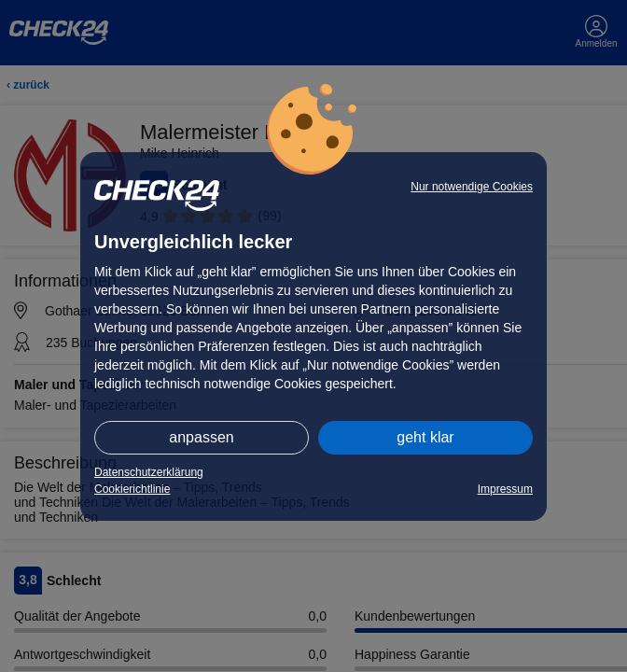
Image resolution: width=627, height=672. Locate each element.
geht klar (425, 437)
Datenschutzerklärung (149, 472)
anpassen (201, 437)
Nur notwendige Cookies (472, 187)
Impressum (505, 489)
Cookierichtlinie (132, 489)
